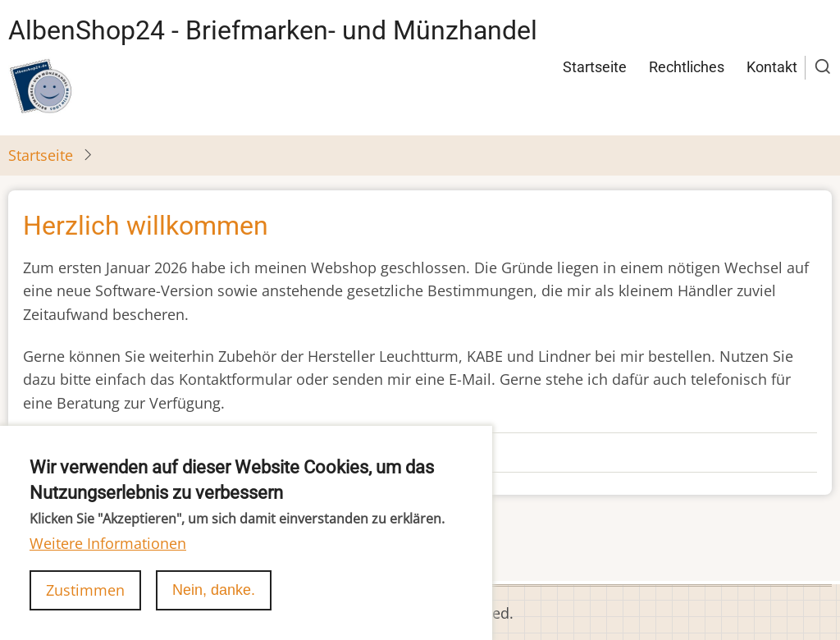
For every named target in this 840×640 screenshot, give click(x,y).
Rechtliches (687, 67)
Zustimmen (85, 601)
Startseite (595, 67)
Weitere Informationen (108, 554)
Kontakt (772, 67)
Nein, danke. (214, 601)
